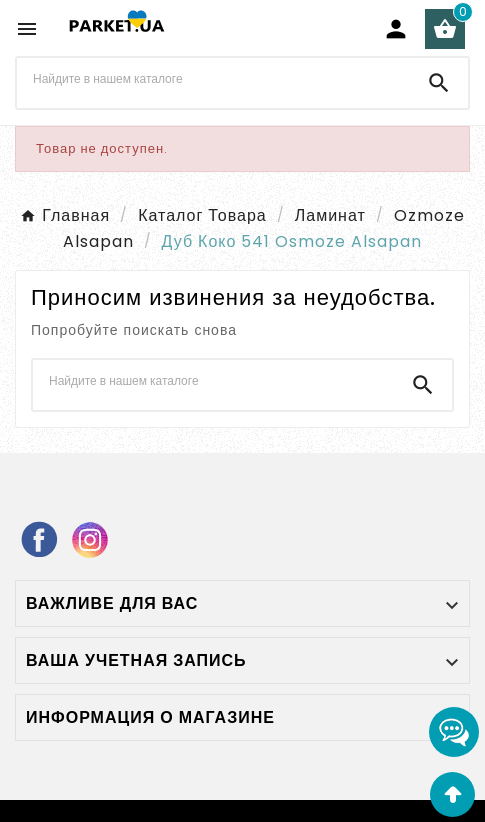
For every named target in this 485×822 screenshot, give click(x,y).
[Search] (439, 83)
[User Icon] (396, 29)
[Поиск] (213, 79)
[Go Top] (452, 794)
